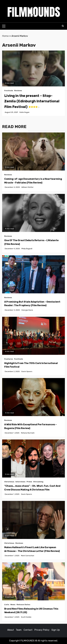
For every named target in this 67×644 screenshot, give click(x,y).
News (13, 605)
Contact (28, 630)
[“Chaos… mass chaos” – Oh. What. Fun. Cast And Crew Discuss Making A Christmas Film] (33, 458)
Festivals (9, 91)
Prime (29, 482)
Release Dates (23, 605)
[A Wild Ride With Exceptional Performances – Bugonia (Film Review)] (33, 397)
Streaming (38, 482)
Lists (7, 605)
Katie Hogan (24, 112)
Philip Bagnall (27, 249)
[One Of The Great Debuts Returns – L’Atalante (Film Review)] (33, 213)
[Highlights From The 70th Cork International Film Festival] (33, 336)
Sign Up (56, 630)
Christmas (9, 482)
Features (9, 359)
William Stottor (27, 187)
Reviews (18, 91)
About (11, 630)
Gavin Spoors (27, 371)
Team (19, 630)
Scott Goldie (26, 617)
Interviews (20, 482)
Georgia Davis (27, 310)
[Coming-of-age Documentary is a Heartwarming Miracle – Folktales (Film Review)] (33, 151)
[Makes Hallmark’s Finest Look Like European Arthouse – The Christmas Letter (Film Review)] (33, 520)
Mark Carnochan (28, 556)
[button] (34, 12)
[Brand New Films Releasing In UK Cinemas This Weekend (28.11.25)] (33, 581)
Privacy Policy (42, 630)
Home (5, 36)
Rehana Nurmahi (28, 433)
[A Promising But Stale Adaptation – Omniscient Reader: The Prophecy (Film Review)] (33, 274)
